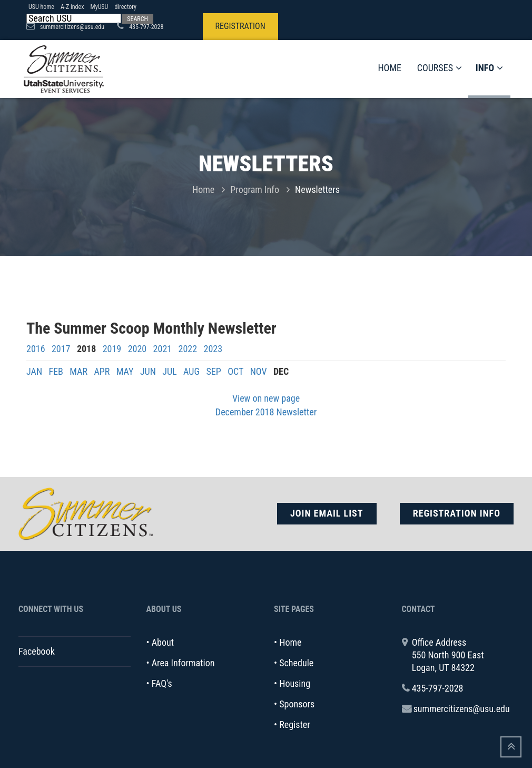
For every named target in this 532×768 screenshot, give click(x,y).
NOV (259, 371)
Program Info (255, 189)
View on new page (266, 398)
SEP (213, 371)
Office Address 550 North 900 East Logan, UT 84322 (448, 655)
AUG (191, 371)
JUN (148, 371)
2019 (112, 349)
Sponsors (297, 704)
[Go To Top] (511, 747)
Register (294, 725)
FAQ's (162, 683)
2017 (61, 349)
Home (390, 68)
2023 (213, 349)
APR (102, 371)
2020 (137, 349)
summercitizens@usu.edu (462, 709)
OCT (235, 371)
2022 (188, 349)
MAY (125, 371)
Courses (440, 68)
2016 (36, 349)
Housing (295, 683)
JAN (34, 371)
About (163, 642)
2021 (163, 349)
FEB (56, 371)
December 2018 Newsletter (266, 412)
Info (489, 68)
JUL (169, 371)
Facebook (37, 651)
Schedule (296, 663)
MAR (78, 371)
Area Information (183, 663)
